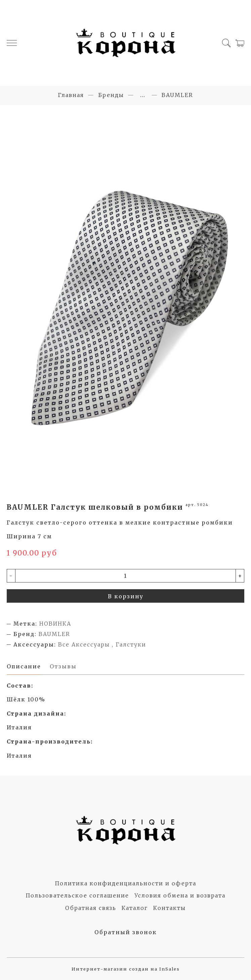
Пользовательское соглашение (77, 895)
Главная (71, 95)
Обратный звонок (126, 932)
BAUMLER (177, 95)
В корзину (126, 596)
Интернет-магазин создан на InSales (126, 969)
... (143, 95)
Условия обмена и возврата (180, 895)
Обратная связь (91, 908)
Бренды (111, 95)
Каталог (135, 908)
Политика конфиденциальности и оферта (125, 883)
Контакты (170, 908)
